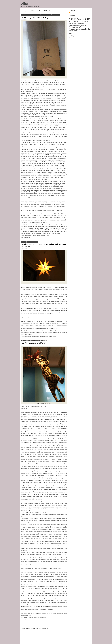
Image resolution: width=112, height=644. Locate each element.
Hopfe (70, 41)
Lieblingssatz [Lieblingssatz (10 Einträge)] (73, 25)
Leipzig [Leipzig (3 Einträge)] (84, 23)
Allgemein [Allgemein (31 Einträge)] (73, 19)
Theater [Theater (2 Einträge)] (82, 25)
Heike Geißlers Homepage (74, 36)
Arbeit (23, 15)
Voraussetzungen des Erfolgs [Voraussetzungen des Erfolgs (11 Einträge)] (80, 29)
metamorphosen (35, 406)
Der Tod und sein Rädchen (31, 15)
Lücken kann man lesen (73, 38)
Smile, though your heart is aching (35, 17)
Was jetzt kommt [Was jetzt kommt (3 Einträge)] (73, 31)
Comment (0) (28, 238)
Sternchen (37, 336)
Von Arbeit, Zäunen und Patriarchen (35, 343)
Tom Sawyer (33, 628)
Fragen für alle (72, 37)
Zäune (37, 628)
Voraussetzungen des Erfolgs (32, 341)
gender (26, 336)
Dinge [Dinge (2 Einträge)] (78, 23)
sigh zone (33, 336)
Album (26, 4)
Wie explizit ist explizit (44, 336)
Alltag (28, 242)
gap (24, 336)
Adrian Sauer (71, 39)
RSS (70, 13)
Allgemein (24, 242)
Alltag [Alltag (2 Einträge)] (80, 19)
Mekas (27, 628)
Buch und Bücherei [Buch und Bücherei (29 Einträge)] (79, 20)
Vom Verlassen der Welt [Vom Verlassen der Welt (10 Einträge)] (78, 26)
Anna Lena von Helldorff (73, 40)
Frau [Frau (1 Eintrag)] (81, 23)
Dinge (39, 15)
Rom (29, 628)
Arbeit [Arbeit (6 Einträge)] (83, 19)
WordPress (89, 641)
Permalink (23, 238)
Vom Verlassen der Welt (46, 15)
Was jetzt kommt (56, 15)
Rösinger (29, 336)
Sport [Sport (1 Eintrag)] (79, 25)
